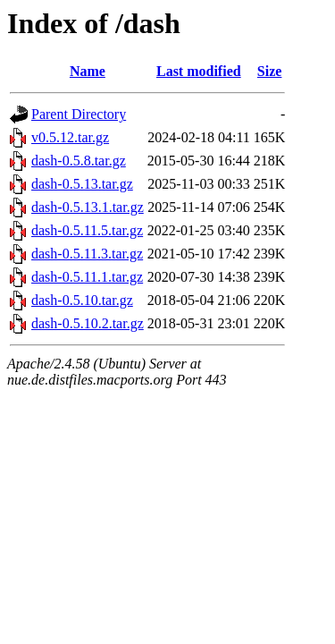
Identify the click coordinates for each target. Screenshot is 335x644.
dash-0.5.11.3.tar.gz (87, 254)
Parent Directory (79, 114)
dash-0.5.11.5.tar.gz (87, 230)
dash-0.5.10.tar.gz (82, 300)
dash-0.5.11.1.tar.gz (87, 277)
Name (88, 71)
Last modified (199, 71)
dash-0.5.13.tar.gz (82, 184)
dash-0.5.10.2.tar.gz (88, 323)
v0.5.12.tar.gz (70, 137)
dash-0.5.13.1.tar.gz (88, 207)
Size (270, 71)
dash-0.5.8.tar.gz (79, 161)
